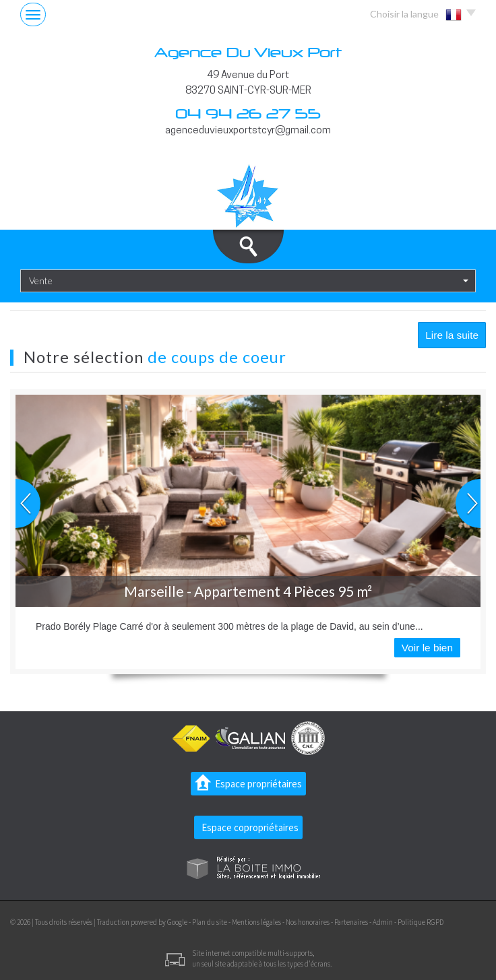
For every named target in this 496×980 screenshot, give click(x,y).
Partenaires (351, 922)
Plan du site (210, 922)
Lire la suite (452, 335)
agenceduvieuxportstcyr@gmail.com (248, 131)
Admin (383, 922)
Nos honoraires (308, 922)
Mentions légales (256, 922)
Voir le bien (427, 648)
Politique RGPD (421, 922)
